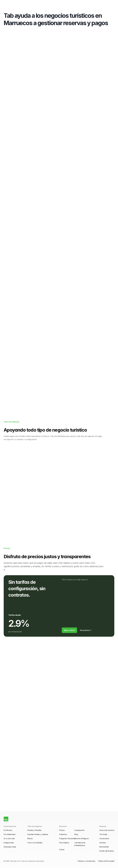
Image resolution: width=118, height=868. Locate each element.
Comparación (79, 830)
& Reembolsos (80, 845)
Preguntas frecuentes (67, 838)
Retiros (30, 838)
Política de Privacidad (106, 861)
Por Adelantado (10, 834)
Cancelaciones (80, 843)
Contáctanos (104, 838)
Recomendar (104, 847)
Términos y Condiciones (86, 861)
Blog (76, 834)
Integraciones (9, 843)
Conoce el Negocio (82, 838)
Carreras (103, 843)
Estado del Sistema (106, 851)
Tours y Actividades (35, 843)
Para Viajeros (64, 843)
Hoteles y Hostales (34, 830)
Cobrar (62, 850)
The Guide (103, 834)
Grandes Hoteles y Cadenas (38, 834)
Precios (62, 830)
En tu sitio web (9, 838)
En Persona (8, 830)
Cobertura (63, 834)
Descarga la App (10, 847)
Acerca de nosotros (107, 830)
